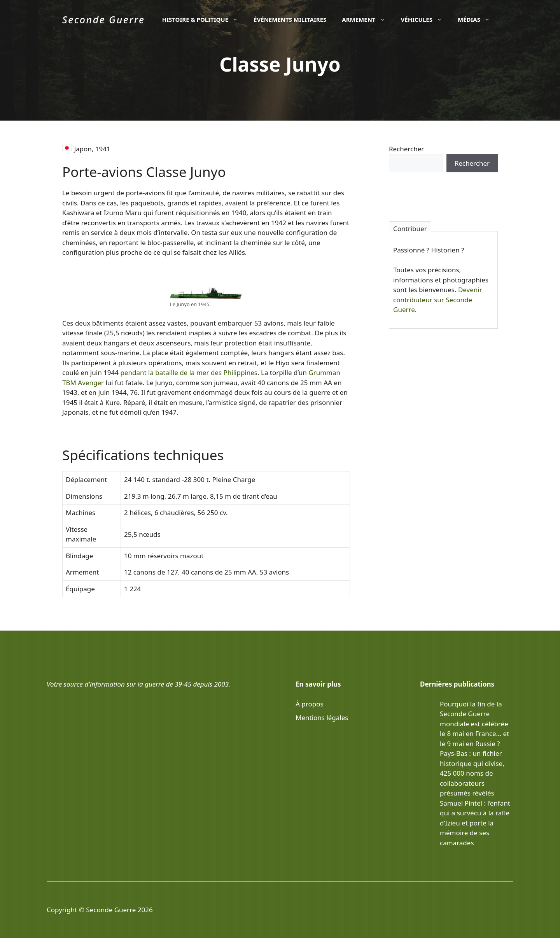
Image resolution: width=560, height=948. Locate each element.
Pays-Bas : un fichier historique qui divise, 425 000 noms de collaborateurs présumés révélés (472, 773)
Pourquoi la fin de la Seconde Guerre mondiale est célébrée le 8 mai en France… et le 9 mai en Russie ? (474, 724)
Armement (367, 19)
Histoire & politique (204, 19)
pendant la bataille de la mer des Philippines (189, 372)
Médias (478, 19)
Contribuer (410, 228)
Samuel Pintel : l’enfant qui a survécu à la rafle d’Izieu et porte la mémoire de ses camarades (475, 823)
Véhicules (425, 19)
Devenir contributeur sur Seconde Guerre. (438, 300)
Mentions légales (322, 718)
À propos (310, 704)
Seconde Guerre (103, 19)
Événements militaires (290, 19)
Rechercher (406, 149)
